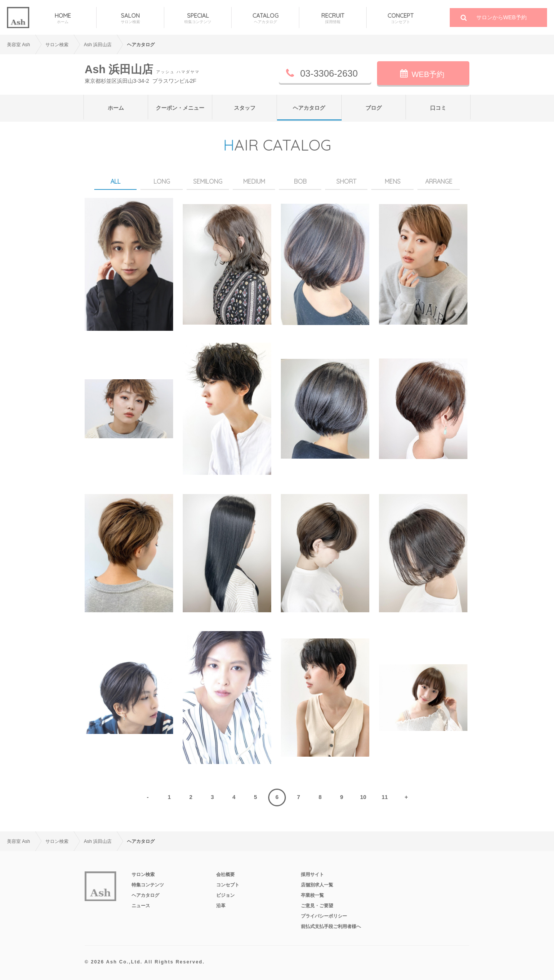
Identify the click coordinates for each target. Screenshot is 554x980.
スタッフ (245, 108)
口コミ (438, 108)
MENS (393, 181)
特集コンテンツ (148, 885)
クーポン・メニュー (180, 108)
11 (385, 797)
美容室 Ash (18, 45)
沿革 (221, 906)
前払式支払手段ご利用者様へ (331, 926)
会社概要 (225, 874)
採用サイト (312, 874)
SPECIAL (198, 18)
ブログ (374, 108)
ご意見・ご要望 (317, 906)
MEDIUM (254, 181)
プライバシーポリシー (324, 916)
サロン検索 (143, 874)
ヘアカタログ (309, 108)
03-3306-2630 (329, 73)
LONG (162, 181)
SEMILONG (208, 181)
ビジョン (225, 895)
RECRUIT (333, 18)
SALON (130, 18)
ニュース (141, 906)
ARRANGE (439, 181)
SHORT (346, 181)
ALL (115, 181)
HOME (63, 18)
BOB (300, 181)
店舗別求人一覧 (317, 885)
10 (363, 797)
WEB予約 (428, 74)
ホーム (116, 108)
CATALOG (265, 18)
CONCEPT (400, 18)
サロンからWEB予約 (501, 17)
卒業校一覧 (312, 895)
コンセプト (228, 885)
